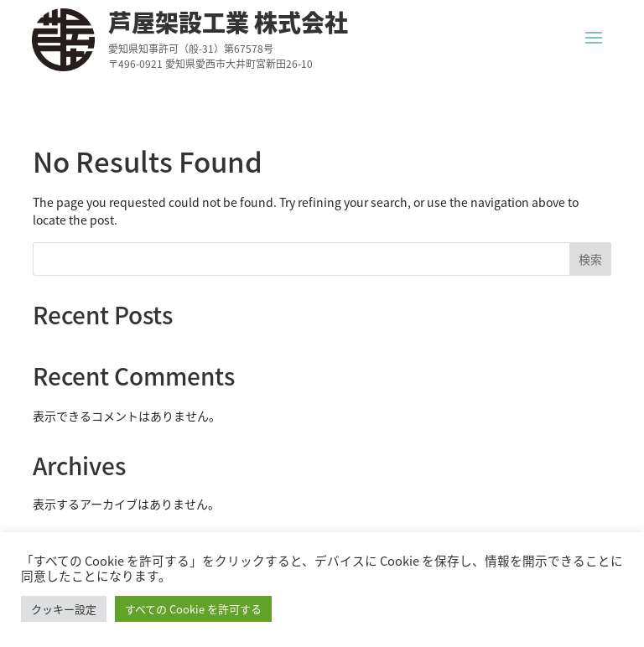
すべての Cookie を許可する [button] (193, 609)
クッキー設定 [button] (64, 609)
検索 (590, 259)
